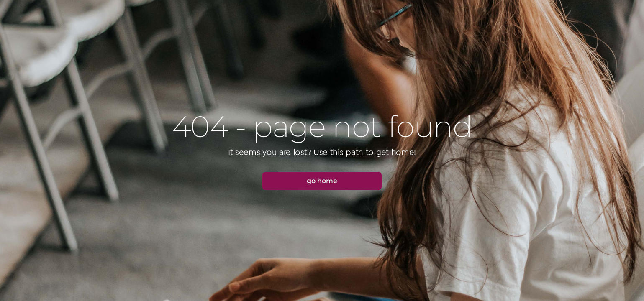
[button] (322, 181)
